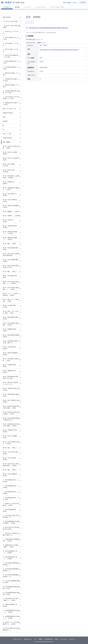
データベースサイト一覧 (57, 7)
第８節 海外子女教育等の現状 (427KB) (12, 401)
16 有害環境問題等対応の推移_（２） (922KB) (11, 617)
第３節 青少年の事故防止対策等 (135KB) (11, 443)
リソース (30, 22)
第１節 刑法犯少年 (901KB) (9, 221)
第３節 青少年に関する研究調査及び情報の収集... (11, 255)
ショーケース (27, 7)
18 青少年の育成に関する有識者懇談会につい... (11, 629)
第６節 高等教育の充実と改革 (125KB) (12, 389)
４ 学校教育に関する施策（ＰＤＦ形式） (11, 80)
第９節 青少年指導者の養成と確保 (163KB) (11, 324)
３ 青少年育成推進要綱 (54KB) (10, 510)
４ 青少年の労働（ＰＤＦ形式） (10, 50)
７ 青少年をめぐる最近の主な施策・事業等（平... (11, 534)
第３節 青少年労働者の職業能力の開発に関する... (11, 419)
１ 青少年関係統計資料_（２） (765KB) (12, 487)
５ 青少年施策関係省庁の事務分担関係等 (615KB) (11, 522)
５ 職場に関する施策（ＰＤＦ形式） (11, 86)
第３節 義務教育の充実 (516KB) (10, 372)
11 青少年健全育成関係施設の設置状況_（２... (11, 570)
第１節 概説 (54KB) (9, 244)
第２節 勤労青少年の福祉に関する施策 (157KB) (11, 413)
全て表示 (43, 43)
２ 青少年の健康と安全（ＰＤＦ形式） (11, 38)
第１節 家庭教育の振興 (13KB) (10, 330)
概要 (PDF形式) (7, 17)
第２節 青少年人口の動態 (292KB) (11, 153)
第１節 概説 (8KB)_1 (10, 272)
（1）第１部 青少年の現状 (10, 21)
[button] (67, 2)
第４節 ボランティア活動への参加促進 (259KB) (11, 294)
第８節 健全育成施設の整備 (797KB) (12, 318)
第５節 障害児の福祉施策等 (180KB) (12, 354)
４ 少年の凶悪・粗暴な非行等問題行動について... (11, 516)
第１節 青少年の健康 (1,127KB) (10, 165)
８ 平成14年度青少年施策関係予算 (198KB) (11, 540)
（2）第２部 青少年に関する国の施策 (11, 26)
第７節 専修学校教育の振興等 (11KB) (12, 395)
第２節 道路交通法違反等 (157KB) (11, 227)
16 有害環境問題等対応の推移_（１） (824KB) (11, 611)
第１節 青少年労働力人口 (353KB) (11, 195)
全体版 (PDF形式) (7, 138)
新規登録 (83, 2)
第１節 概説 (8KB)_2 (10, 448)
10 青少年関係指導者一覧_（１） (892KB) (10, 552)
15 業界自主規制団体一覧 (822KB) (11, 605)
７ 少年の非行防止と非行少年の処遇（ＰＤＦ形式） (11, 98)
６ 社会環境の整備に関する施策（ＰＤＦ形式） (11, 92)
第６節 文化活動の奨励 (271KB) (10, 306)
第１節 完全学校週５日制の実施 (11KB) (11, 360)
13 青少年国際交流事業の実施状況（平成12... (11, 588)
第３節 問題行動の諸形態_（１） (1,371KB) (10, 233)
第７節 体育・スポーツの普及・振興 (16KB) (10, 312)
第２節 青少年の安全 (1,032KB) (10, 171)
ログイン (75, 2)
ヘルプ (35, 639)
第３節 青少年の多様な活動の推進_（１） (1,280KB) (11, 283)
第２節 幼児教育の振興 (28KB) (10, 366)
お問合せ (56, 639)
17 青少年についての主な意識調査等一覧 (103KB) (11, 623)
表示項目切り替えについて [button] (34, 39)
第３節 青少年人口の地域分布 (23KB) (12, 159)
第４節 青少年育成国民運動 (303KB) (12, 261)
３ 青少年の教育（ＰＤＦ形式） (10, 44)
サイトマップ (72, 639)
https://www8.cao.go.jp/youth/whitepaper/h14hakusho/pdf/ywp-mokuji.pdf (48, 28)
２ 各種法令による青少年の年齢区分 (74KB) (11, 504)
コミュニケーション (41, 7)
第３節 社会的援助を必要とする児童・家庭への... (11, 342)
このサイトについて (17, 639)
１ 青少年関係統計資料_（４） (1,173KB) (12, 499)
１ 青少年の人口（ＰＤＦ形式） (10, 32)
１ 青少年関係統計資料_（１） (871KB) (12, 481)
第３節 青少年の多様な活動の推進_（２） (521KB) (11, 288)
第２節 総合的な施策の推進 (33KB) (12, 249)
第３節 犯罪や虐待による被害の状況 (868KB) (11, 177)
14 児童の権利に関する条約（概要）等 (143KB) (10, 599)
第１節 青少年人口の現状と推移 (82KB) (11, 147)
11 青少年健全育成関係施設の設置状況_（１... (11, 564)
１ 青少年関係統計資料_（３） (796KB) (12, 493)
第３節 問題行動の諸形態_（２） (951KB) (10, 239)
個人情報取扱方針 (48, 639)
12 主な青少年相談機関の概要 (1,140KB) (12, 582)
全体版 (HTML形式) (8, 113)
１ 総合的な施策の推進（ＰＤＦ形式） (11, 62)
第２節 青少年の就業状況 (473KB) (11, 201)
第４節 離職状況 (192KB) (11, 212)
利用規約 (41, 639)
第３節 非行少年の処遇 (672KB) (10, 459)
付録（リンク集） (7, 134)
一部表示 (39, 43)
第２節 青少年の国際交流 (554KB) (11, 475)
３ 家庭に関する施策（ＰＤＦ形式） (11, 74)
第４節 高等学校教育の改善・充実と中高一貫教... (11, 377)
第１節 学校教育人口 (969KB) (10, 183)
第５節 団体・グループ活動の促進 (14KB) (11, 300)
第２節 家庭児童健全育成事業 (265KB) (12, 336)
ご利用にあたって (28, 639)
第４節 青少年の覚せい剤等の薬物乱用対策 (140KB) (11, 465)
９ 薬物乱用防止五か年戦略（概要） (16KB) (10, 546)
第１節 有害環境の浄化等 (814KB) (11, 431)
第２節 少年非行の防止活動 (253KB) (12, 453)
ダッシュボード (64, 639)
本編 (4, 117)
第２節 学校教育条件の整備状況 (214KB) (11, 189)
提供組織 (17, 7)
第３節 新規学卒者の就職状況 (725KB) (12, 206)
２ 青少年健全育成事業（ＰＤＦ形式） (11, 68)
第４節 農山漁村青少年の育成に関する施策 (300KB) (11, 425)
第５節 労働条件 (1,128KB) (11, 216)
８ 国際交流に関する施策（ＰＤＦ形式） (11, 104)
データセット (7, 7)
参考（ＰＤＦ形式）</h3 (9, 109)
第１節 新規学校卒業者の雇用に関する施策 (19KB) (11, 407)
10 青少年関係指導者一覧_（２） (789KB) (10, 558)
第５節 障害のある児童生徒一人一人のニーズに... (11, 383)
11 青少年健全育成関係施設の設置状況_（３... (11, 576)
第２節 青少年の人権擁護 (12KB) (11, 437)
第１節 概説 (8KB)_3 (10, 470)
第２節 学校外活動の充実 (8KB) (11, 277)
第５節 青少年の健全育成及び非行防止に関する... (11, 266)
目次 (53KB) (6, 142)
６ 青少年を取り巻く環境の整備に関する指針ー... (11, 528)
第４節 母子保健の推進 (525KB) (10, 348)
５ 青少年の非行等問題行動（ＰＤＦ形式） (10, 56)
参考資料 (5, 121)
